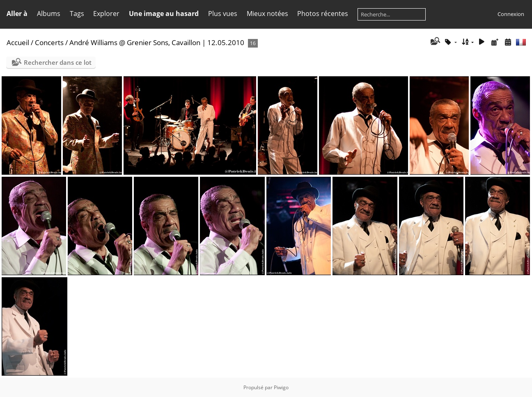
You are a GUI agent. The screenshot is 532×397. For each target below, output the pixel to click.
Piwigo (281, 387)
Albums (49, 14)
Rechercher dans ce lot (58, 62)
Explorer (106, 14)
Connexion (511, 14)
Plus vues (223, 14)
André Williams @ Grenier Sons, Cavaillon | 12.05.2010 (157, 42)
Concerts (49, 42)
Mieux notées (267, 14)
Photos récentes (323, 14)
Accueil (18, 42)
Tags (77, 14)
